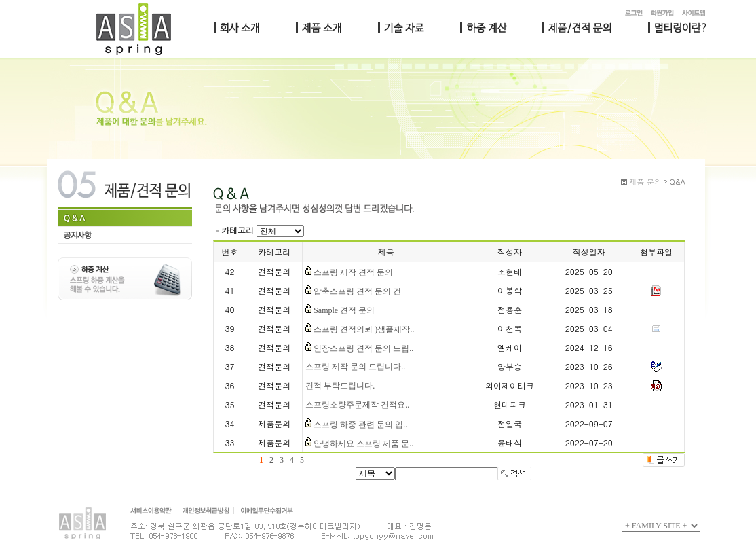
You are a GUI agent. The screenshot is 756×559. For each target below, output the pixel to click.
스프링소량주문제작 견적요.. (357, 405)
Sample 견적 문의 (344, 310)
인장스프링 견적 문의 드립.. (363, 348)
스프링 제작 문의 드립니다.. (355, 367)
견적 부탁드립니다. (340, 386)
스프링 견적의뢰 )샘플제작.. (364, 329)
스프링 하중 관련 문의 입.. (360, 425)
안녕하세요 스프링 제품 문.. (363, 444)
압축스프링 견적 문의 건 (357, 291)
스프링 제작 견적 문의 (353, 272)
